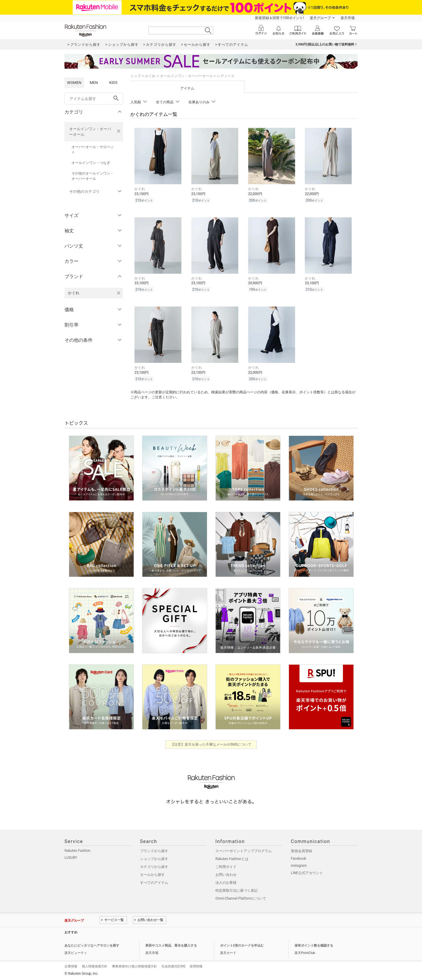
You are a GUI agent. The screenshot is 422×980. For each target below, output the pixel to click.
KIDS (113, 83)
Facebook (299, 859)
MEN (94, 83)
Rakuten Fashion (78, 851)
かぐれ (150, 76)
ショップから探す (154, 859)
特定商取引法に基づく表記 (236, 891)
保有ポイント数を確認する (314, 946)
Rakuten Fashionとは (232, 859)
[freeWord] (94, 99)
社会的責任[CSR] (173, 966)
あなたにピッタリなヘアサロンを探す (92, 946)
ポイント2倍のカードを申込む (242, 946)
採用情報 (196, 966)
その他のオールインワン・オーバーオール (93, 176)
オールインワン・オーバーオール (90, 132)
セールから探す (152, 875)
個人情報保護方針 (95, 966)
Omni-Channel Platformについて (241, 898)
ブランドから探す (154, 851)
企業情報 (71, 966)
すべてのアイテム (154, 883)
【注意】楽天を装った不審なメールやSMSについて (211, 744)
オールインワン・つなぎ (91, 163)
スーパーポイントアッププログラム (244, 851)
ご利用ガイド (226, 867)
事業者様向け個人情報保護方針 (135, 966)
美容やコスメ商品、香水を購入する (171, 946)
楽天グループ (320, 18)
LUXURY (71, 858)
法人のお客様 (226, 883)
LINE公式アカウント (307, 873)
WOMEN (74, 83)
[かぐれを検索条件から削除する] (119, 293)
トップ (136, 76)
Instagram (299, 866)
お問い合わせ (226, 875)
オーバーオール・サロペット (93, 150)
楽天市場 (348, 18)
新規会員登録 (302, 851)
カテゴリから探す (154, 867)
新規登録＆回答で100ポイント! (279, 18)
